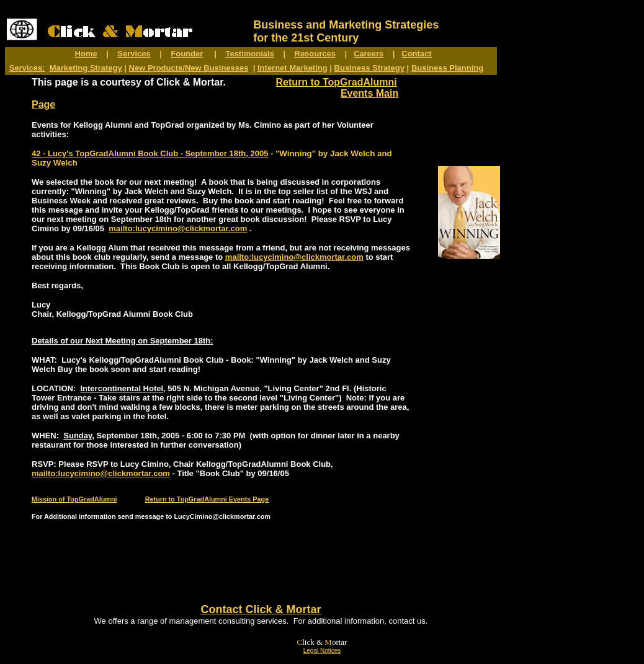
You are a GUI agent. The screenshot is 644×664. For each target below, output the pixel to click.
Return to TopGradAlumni (336, 82)
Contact (416, 54)
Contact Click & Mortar (261, 609)
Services (134, 54)
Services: (27, 68)
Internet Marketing (293, 68)
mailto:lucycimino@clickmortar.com (178, 228)
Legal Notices (322, 651)
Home (86, 54)
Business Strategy (369, 68)
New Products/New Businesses (189, 68)
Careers (369, 54)
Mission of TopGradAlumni (74, 499)
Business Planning (447, 68)
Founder (187, 54)
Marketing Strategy (86, 68)
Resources (315, 54)
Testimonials (250, 54)
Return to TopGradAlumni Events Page (207, 499)
